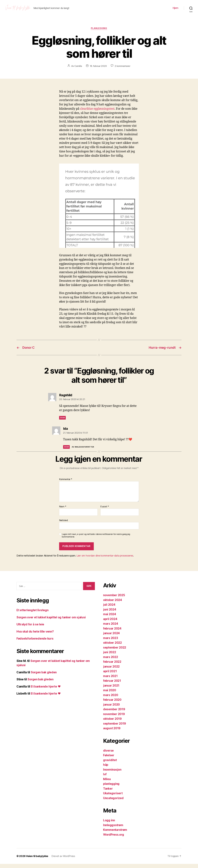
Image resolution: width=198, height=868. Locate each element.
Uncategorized (113, 802)
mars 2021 (110, 680)
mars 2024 (111, 628)
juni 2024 (110, 614)
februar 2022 (112, 666)
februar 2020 (112, 704)
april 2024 (110, 623)
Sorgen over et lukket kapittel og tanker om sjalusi (51, 621)
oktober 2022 (112, 647)
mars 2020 (111, 699)
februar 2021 (112, 685)
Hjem (176, 10)
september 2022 (115, 652)
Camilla (78, 70)
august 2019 (112, 732)
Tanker (108, 793)
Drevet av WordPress (63, 860)
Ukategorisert (113, 797)
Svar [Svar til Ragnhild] (62, 422)
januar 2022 (111, 671)
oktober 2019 (112, 723)
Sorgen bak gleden (44, 676)
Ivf (105, 778)
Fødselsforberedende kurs (35, 643)
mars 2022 (111, 661)
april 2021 (110, 675)
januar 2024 (111, 637)
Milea (107, 783)
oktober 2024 (113, 604)
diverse (108, 755)
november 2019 (114, 718)
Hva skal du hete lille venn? (35, 636)
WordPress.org (114, 839)
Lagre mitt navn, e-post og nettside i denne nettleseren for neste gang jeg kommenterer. (96, 540)
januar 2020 (111, 709)
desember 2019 (114, 713)
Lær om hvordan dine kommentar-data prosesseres (105, 560)
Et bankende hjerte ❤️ (46, 691)
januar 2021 (111, 690)
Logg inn (109, 824)
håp (106, 769)
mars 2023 (111, 642)
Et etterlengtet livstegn (33, 614)
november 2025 (114, 599)
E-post (105, 511)
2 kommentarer (123, 70)
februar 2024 (112, 633)
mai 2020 (110, 694)
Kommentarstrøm (115, 834)
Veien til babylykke (37, 860)
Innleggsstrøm (113, 829)
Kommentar (66, 483)
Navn (63, 511)
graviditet (110, 764)
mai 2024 (110, 618)
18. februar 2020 (98, 70)
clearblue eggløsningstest (97, 113)
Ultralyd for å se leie (30, 628)
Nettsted (64, 524)
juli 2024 (109, 609)
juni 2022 (110, 656)
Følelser (109, 759)
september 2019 (115, 728)
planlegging (99, 32)
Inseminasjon (112, 774)
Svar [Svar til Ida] (66, 451)
